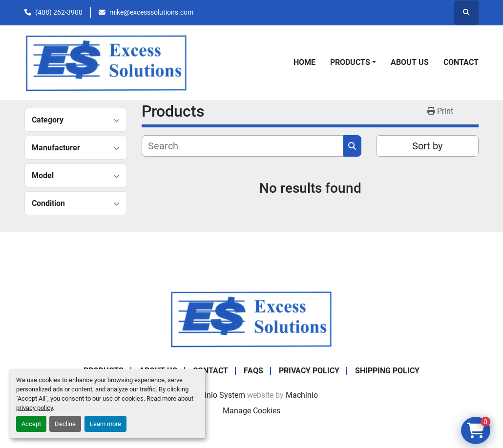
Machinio (302, 395)
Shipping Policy (387, 371)
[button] (353, 62)
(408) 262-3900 (59, 12)
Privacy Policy (309, 371)
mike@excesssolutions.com (151, 12)
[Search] (242, 146)
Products (350, 62)
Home (304, 62)
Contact (461, 62)
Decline (65, 424)
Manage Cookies (251, 411)
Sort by (427, 146)
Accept (31, 424)
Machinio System (215, 395)
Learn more (105, 424)
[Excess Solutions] (251, 318)
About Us (410, 62)
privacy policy (34, 408)
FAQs (253, 371)
